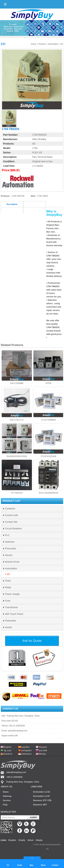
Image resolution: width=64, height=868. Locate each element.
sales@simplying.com (18, 731)
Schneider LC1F (41, 796)
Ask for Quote (32, 641)
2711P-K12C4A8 (48, 440)
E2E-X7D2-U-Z (17, 404)
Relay (8, 587)
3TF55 (48, 367)
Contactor (10, 509)
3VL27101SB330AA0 (48, 477)
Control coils (12, 515)
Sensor (9, 555)
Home (34, 44)
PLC (7, 535)
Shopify (22, 840)
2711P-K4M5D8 (48, 404)
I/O (62, 44)
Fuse (8, 601)
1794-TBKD (43, 196)
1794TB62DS (39, 135)
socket (8, 627)
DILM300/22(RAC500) (17, 440)
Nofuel (30, 840)
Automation (53, 44)
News (6, 792)
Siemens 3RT (40, 805)
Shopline (12, 840)
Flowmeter (10, 621)
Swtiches (10, 542)
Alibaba (39, 840)
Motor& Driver (12, 562)
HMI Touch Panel (14, 614)
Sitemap (7, 796)
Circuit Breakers (13, 529)
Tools (8, 581)
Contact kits (11, 522)
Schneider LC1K (41, 792)
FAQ (5, 805)
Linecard (36, 787)
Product (42, 44)
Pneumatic (11, 548)
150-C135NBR (17, 367)
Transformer (11, 607)
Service (7, 800)
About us (6, 787)
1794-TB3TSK (18, 196)
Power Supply (12, 594)
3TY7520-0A (17, 477)
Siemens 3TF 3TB (42, 800)
